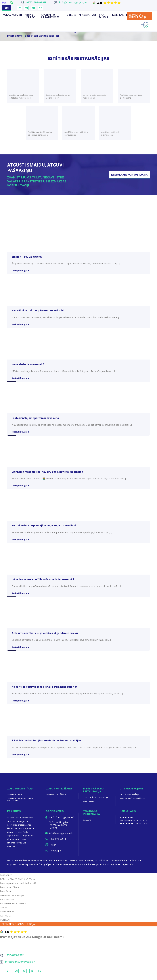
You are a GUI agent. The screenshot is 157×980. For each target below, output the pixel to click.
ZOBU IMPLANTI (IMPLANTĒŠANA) (18, 884)
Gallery (87, 824)
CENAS (71, 15)
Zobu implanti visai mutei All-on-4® (20, 804)
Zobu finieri (89, 806)
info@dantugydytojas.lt (61, 837)
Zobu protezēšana (56, 798)
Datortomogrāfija (130, 798)
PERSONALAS (87, 15)
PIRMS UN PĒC (30, 16)
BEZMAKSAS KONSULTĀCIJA (138, 16)
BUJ (7, 8)
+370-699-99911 (58, 844)
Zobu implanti (15, 798)
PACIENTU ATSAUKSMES (50, 16)
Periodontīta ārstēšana (133, 803)
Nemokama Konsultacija (129, 175)
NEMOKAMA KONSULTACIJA (19, 953)
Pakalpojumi (12, 15)
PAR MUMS (103, 16)
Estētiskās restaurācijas (96, 801)
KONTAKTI (120, 15)
